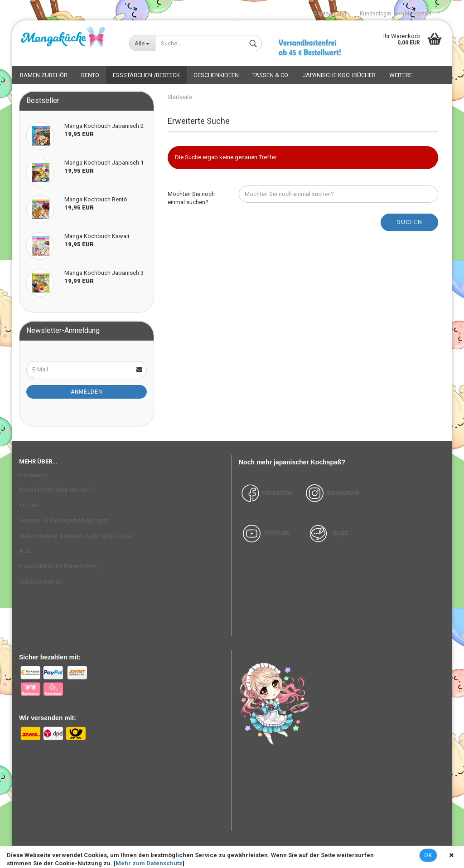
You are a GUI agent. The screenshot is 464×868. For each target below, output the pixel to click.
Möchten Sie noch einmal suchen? (191, 198)
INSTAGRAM (343, 493)
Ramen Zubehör (44, 75)
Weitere (401, 75)
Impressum (34, 475)
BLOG (341, 533)
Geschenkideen (216, 75)
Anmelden (87, 392)
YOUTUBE (277, 533)
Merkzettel (418, 14)
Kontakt (29, 505)
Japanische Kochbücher (339, 75)
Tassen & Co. (271, 75)
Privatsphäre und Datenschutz (58, 566)
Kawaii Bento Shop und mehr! (57, 490)
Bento (90, 75)
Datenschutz (164, 863)
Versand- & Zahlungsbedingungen (64, 520)
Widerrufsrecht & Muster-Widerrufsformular (76, 536)
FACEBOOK (266, 493)
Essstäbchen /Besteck (146, 75)
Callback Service (41, 582)
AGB (25, 551)
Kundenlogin (375, 14)
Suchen (410, 222)
